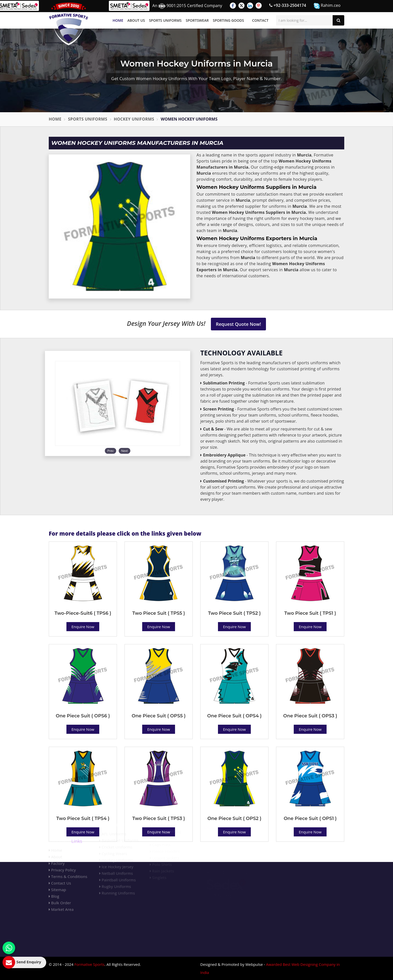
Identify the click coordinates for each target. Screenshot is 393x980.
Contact (260, 20)
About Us (136, 20)
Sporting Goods (228, 20)
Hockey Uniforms (134, 119)
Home (118, 20)
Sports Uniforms (165, 20)
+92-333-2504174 (288, 5)
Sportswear (197, 20)
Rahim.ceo (327, 6)
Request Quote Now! (239, 324)
